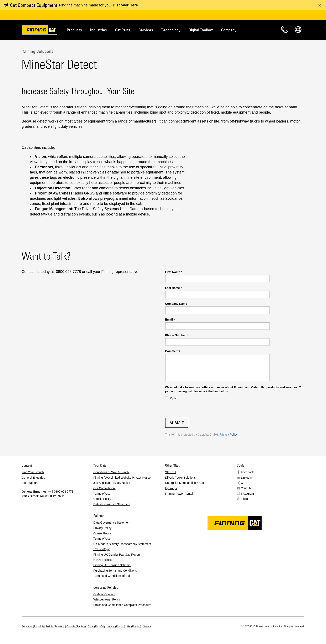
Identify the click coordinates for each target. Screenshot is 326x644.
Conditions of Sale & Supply (111, 472)
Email (170, 320)
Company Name (176, 304)
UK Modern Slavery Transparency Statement (122, 544)
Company (229, 30)
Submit (177, 423)
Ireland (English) (116, 627)
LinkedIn (246, 478)
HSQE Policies (103, 560)
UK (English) (134, 627)
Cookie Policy (102, 499)
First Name (174, 272)
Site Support (30, 483)
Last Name (173, 288)
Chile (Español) (96, 627)
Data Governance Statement (112, 504)
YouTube (247, 488)
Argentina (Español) (33, 627)
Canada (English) (76, 627)
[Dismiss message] (320, 5)
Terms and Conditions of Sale (112, 576)
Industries (98, 30)
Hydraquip (172, 488)
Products (74, 30)
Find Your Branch (33, 472)
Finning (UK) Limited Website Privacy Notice (122, 478)
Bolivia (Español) (55, 627)
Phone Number (176, 335)
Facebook (247, 472)
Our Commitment (104, 488)
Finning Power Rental (179, 494)
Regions (298, 30)
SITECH (170, 472)
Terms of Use (102, 494)
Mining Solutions (37, 51)
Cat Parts (123, 30)
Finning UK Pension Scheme (112, 565)
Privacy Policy (228, 435)
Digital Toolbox (201, 30)
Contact (284, 30)
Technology (171, 30)
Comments (173, 351)
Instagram (247, 494)
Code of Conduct (104, 594)
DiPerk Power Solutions (180, 478)
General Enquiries (33, 478)
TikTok (245, 499)
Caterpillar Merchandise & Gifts (185, 483)
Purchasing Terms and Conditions (115, 571)
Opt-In (174, 398)
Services (146, 30)
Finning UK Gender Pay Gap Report (117, 555)
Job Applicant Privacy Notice (112, 483)
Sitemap (148, 627)
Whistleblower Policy (107, 599)
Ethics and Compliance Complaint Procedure (122, 605)
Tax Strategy (101, 549)
